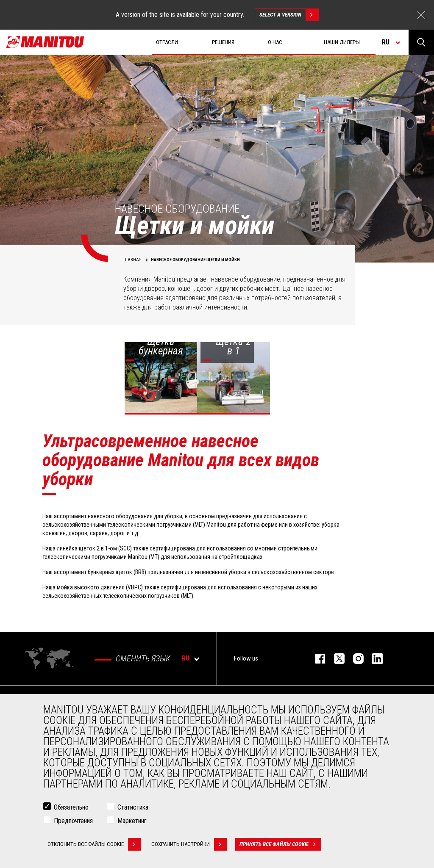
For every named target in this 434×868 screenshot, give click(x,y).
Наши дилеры (342, 42)
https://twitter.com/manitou (335, 659)
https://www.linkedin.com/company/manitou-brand (373, 659)
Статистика (133, 807)
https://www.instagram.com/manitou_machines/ (354, 659)
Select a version (289, 15)
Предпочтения (73, 821)
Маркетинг (132, 821)
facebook (316, 659)
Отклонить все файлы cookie (94, 844)
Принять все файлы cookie (280, 844)
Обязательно (71, 807)
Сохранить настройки (189, 844)
